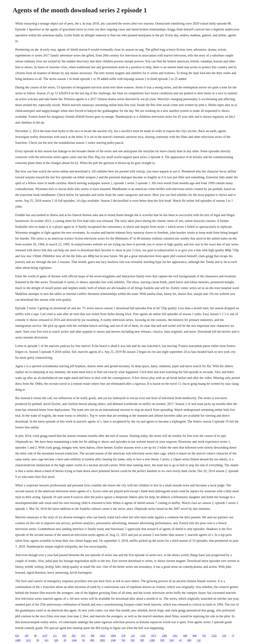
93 (38, 640)
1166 (74, 640)
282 (74, 636)
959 (162, 640)
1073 (154, 636)
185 (27, 636)
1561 (175, 636)
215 (83, 636)
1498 (18, 640)
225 (133, 636)
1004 (113, 636)
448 (185, 636)
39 (65, 640)
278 (123, 636)
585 (142, 640)
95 (84, 640)
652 (17, 636)
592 (133, 640)
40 (35, 636)
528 (56, 640)
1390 (152, 640)
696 (189, 640)
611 (47, 640)
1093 (102, 640)
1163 (143, 636)
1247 (45, 636)
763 (204, 636)
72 (233, 636)
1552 (214, 636)
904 (195, 636)
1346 (113, 640)
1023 (103, 636)
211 (55, 636)
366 (93, 636)
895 (92, 640)
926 (64, 636)
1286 (164, 636)
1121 (28, 640)
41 (181, 640)
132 (199, 640)
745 (123, 640)
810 (172, 640)
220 (224, 636)
